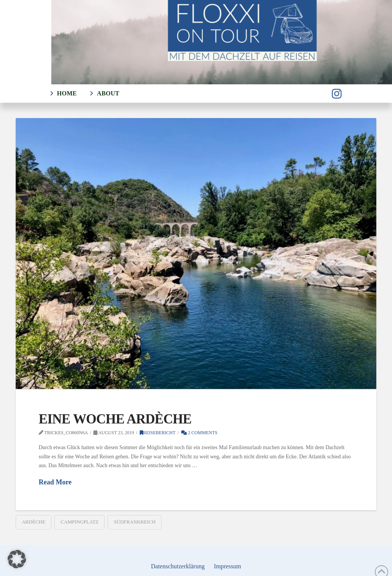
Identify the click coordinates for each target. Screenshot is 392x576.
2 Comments (199, 433)
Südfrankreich (135, 522)
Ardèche (33, 522)
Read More (55, 482)
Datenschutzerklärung (178, 566)
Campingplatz (79, 522)
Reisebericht (158, 433)
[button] (17, 559)
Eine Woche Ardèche (115, 419)
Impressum (228, 566)
